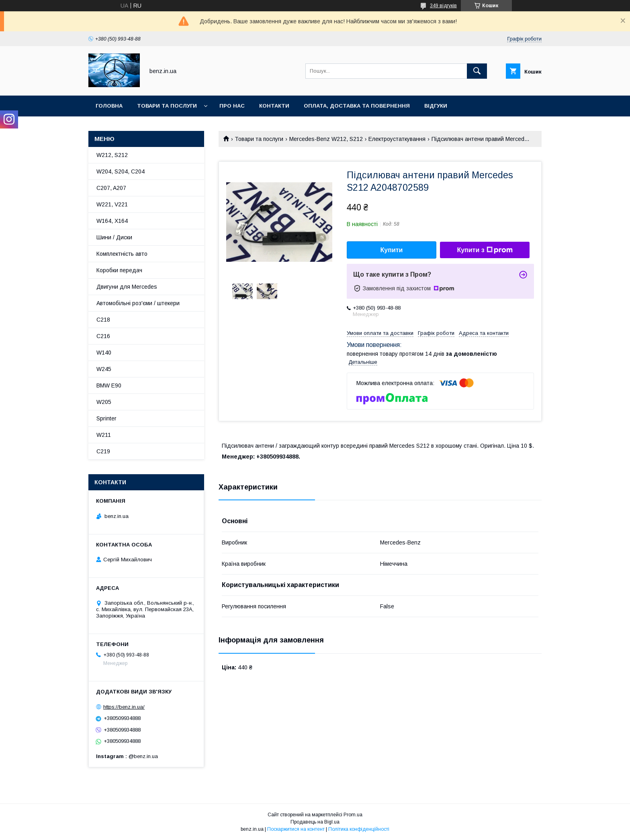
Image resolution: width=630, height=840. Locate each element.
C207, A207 (111, 188)
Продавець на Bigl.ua (315, 822)
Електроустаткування (397, 139)
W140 (104, 353)
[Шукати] (477, 71)
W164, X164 (112, 221)
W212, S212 (112, 155)
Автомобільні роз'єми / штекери (138, 303)
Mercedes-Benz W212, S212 (326, 139)
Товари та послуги (167, 106)
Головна (109, 106)
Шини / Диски (114, 237)
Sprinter (106, 418)
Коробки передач (119, 270)
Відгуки (436, 106)
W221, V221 (112, 204)
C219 (103, 451)
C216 (103, 336)
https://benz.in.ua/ (124, 707)
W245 (104, 369)
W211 (104, 435)
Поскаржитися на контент (296, 829)
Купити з (485, 250)
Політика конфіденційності (359, 829)
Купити (392, 250)
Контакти (274, 106)
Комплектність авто (122, 254)
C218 (103, 320)
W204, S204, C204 (121, 171)
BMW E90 (109, 385)
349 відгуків (443, 6)
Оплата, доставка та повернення (357, 106)
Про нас (232, 106)
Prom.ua (353, 815)
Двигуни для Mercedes (127, 287)
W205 (104, 402)
